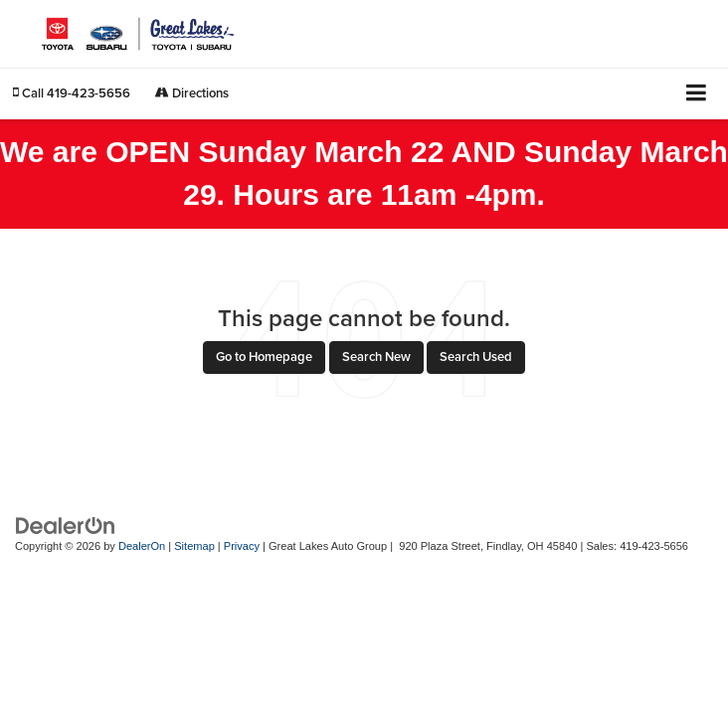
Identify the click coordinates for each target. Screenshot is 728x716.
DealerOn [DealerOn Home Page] (142, 546)
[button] (72, 93)
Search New (376, 357)
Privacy (242, 546)
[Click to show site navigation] (697, 94)
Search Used (476, 357)
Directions (192, 93)
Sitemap (194, 546)
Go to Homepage (264, 357)
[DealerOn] (66, 525)
